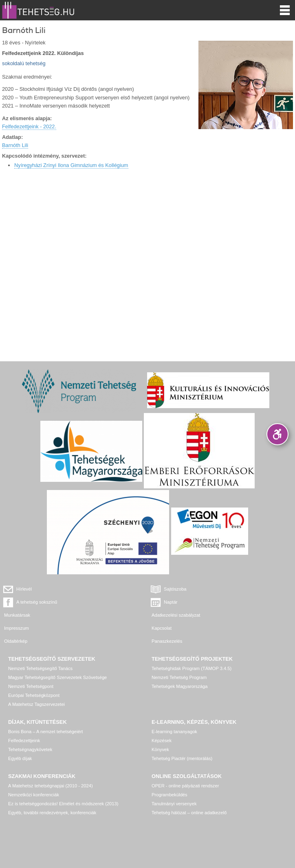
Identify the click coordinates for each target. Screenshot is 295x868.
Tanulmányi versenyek (174, 804)
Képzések (162, 741)
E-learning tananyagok (174, 732)
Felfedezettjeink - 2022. (29, 126)
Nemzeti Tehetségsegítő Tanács (40, 668)
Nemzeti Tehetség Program (179, 677)
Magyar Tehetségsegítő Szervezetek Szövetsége (57, 677)
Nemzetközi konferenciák (34, 795)
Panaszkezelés (167, 641)
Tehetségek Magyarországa (179, 686)
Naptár (171, 602)
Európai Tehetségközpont (34, 695)
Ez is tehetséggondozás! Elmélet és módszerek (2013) (63, 804)
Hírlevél (24, 589)
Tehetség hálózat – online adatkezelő (189, 813)
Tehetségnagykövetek (30, 749)
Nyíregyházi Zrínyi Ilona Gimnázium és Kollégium (71, 165)
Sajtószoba (175, 589)
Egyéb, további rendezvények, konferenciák (52, 813)
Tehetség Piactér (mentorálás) (182, 758)
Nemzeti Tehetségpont (31, 686)
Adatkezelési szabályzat (176, 615)
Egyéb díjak (20, 758)
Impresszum (17, 628)
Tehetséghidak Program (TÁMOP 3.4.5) (192, 668)
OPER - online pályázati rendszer (185, 786)
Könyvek (160, 749)
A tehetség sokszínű (37, 602)
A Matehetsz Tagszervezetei (36, 704)
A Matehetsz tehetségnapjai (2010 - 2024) (51, 786)
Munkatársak (17, 615)
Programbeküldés (170, 795)
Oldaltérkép (16, 641)
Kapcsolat (162, 628)
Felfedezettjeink (24, 741)
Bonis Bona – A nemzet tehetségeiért (45, 732)
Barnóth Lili (15, 145)
